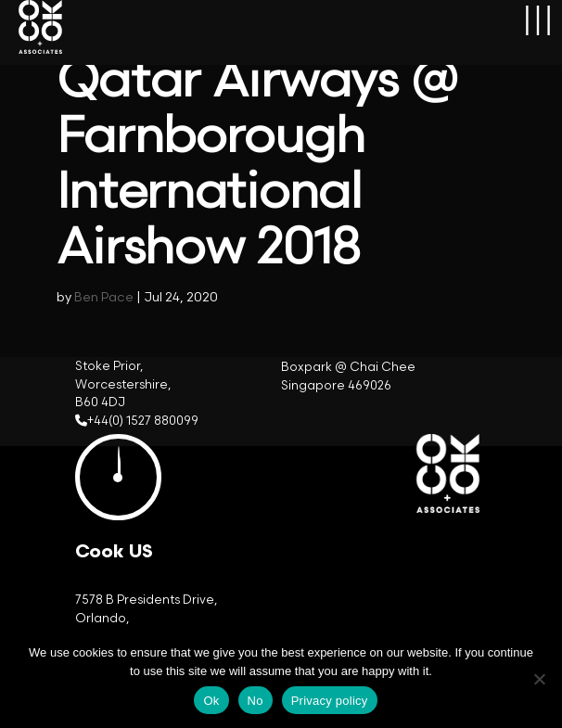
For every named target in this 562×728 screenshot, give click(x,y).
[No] (539, 679)
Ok (211, 701)
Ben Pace (104, 297)
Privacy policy (330, 701)
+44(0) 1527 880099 (143, 421)
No (255, 701)
